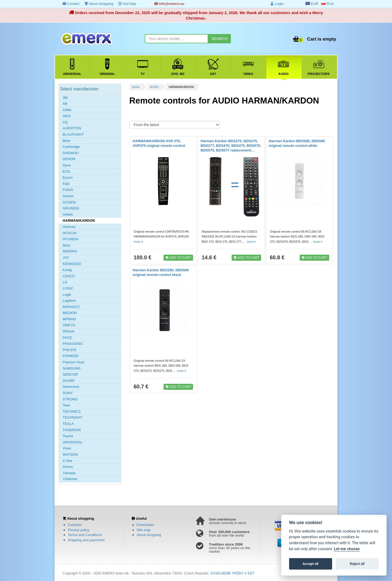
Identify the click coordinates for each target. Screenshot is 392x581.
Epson (68, 177)
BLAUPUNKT (73, 134)
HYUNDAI (71, 239)
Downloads (145, 525)
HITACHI (70, 233)
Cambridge (71, 147)
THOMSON (72, 430)
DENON (69, 159)
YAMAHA (70, 479)
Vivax (67, 448)
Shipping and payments (86, 540)
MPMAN (69, 319)
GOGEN (69, 202)
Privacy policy (79, 530)
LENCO (69, 276)
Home (136, 87)
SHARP (69, 381)
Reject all (357, 564)
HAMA (68, 215)
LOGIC (68, 288)
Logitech (69, 301)
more (139, 242)
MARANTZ (71, 307)
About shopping (99, 4)
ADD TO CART (178, 257)
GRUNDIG (71, 208)
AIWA (67, 110)
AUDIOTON (72, 128)
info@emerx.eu (169, 4)
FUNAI (68, 190)
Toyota (68, 436)
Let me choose (347, 549)
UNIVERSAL (73, 442)
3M (65, 98)
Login (277, 4)
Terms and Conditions (85, 535)
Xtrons (68, 467)
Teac (66, 405)
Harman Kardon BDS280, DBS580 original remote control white (297, 143)
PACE (67, 338)
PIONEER (71, 356)
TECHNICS (72, 411)
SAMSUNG (72, 368)
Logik (67, 295)
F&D (66, 184)
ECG (66, 171)
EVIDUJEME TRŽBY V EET (233, 573)
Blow (66, 141)
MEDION (70, 313)
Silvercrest (71, 387)
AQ (65, 122)
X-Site (67, 461)
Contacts (75, 525)
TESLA (68, 424)
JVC (66, 258)
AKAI (67, 116)
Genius (68, 196)
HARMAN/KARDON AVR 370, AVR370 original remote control (159, 143)
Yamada (69, 473)
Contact (71, 4)
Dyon (67, 165)
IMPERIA (70, 251)
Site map (144, 530)
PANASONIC (73, 344)
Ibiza (66, 245)
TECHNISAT (73, 417)
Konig (67, 270)
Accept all (311, 564)
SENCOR (70, 374)
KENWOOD (72, 264)
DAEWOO (71, 153)
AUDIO (154, 87)
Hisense (69, 227)
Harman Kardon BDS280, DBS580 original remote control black (161, 272)
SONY (68, 393)
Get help (127, 4)
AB (65, 104)
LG (65, 282)
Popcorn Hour (73, 362)
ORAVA (69, 331)
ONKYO (69, 325)
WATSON (70, 454)
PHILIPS (69, 350)
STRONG (70, 399)
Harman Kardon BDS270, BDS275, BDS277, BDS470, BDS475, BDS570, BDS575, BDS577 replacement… (231, 146)
